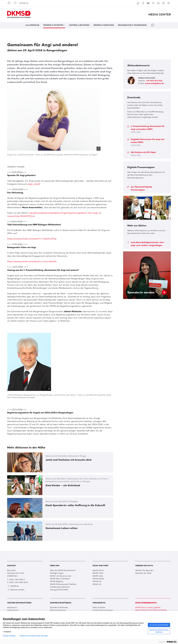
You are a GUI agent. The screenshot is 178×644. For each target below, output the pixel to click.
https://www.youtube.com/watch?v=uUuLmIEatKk (32, 261)
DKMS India (98, 576)
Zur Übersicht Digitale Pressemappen (140, 188)
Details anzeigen (9, 636)
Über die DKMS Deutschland (63, 570)
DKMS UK (97, 581)
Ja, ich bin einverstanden (159, 625)
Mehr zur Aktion (147, 222)
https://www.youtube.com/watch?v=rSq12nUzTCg (32, 239)
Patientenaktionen (58, 610)
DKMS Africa (98, 570)
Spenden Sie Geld (143, 573)
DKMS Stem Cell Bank (60, 579)
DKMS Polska (98, 579)
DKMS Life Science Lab (61, 576)
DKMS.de (24, 3)
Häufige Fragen (57, 573)
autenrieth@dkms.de (154, 83)
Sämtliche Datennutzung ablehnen (159, 631)
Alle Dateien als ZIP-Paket (141, 154)
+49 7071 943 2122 (154, 81)
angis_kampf (34, 184)
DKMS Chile (98, 573)
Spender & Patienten (59, 607)
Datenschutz (13, 610)
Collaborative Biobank (60, 587)
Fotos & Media (99, 607)
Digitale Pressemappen (103, 610)
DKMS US (97, 584)
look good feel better (59, 590)
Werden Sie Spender (144, 570)
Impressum (12, 607)
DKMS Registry (57, 581)
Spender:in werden (147, 275)
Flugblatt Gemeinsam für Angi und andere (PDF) (146, 142)
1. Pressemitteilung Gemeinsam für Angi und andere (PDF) (146, 129)
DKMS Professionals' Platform (63, 584)
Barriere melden (16, 590)
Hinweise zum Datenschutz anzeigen (34, 636)
